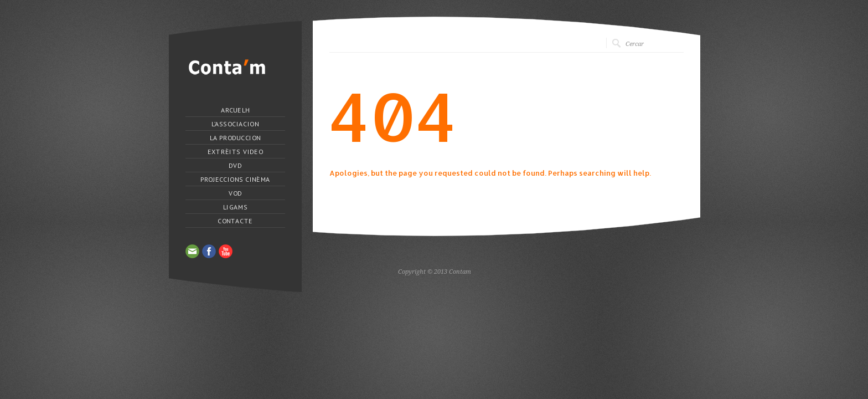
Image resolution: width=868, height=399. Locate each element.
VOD (235, 193)
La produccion (235, 138)
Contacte (235, 221)
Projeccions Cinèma (235, 180)
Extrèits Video (235, 152)
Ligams (235, 207)
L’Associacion (235, 124)
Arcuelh (235, 110)
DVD (235, 166)
